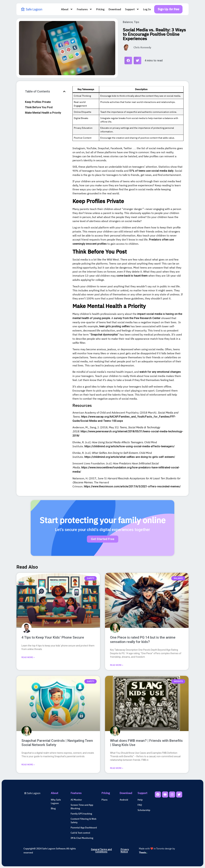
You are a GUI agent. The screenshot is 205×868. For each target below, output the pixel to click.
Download (115, 9)
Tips (137, 22)
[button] (128, 61)
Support (132, 9)
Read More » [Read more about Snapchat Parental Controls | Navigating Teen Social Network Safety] (28, 765)
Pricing (100, 9)
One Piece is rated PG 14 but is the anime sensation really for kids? (143, 640)
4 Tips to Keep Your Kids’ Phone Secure (53, 637)
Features (84, 9)
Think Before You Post (39, 107)
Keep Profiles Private (38, 102)
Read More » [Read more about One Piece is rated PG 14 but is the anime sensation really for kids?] (117, 665)
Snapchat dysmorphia (104, 335)
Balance (128, 22)
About (67, 9)
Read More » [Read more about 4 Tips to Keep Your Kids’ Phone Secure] (28, 657)
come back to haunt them (132, 276)
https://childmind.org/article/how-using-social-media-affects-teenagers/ (130, 446)
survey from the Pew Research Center (137, 318)
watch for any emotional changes (160, 372)
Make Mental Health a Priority (43, 113)
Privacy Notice (125, 851)
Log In (147, 9)
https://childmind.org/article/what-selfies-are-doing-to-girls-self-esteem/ (130, 457)
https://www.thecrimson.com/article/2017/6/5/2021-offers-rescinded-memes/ (132, 486)
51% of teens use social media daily (151, 171)
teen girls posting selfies (115, 326)
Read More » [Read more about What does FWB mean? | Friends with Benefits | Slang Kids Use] (117, 768)
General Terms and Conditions (101, 851)
